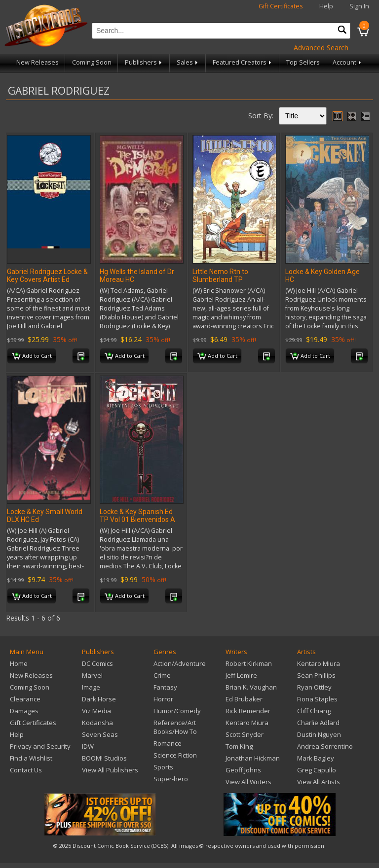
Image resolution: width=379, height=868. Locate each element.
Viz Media (96, 711)
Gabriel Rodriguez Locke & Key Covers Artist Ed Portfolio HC (47, 279)
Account (348, 62)
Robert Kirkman (249, 663)
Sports (163, 767)
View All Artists (319, 782)
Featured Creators (243, 62)
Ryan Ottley (314, 687)
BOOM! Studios (104, 758)
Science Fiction (175, 755)
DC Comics (97, 663)
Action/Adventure (180, 663)
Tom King (239, 746)
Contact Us (26, 770)
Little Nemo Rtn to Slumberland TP (220, 276)
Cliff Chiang (314, 711)
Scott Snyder (245, 734)
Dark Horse (99, 699)
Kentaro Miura (247, 723)
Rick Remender (248, 711)
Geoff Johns (243, 770)
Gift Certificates (281, 6)
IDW (88, 746)
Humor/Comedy (177, 711)
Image (91, 687)
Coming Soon (92, 62)
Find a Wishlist (31, 758)
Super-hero (171, 779)
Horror (163, 699)
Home (19, 663)
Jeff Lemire (241, 675)
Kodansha (97, 723)
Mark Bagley (316, 758)
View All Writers (248, 782)
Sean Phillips (316, 675)
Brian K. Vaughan (251, 687)
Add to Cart (32, 356)
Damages (24, 711)
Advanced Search (321, 48)
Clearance (25, 699)
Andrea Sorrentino (325, 746)
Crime (162, 675)
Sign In (359, 6)
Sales (188, 62)
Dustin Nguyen (319, 734)
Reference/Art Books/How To (175, 727)
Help (326, 6)
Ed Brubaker (244, 699)
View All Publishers (110, 770)
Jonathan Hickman (253, 758)
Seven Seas (100, 734)
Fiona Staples (317, 699)
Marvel (92, 675)
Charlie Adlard (318, 723)
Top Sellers (303, 62)
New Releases (38, 62)
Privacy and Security (40, 746)
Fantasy (165, 687)
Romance (168, 743)
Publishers (144, 62)
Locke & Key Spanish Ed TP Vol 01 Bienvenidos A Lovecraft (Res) (137, 520)
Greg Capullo (317, 770)
